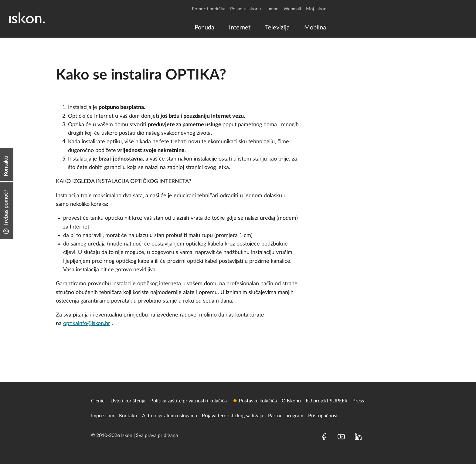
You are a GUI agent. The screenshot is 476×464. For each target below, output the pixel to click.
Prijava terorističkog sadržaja (233, 416)
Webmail (292, 9)
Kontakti (128, 416)
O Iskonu (291, 401)
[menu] (259, 28)
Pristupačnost (323, 416)
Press (358, 401)
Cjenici (98, 401)
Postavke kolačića (258, 401)
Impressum (103, 416)
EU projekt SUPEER (327, 401)
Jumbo (272, 9)
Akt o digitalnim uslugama (170, 416)
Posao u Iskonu (245, 9)
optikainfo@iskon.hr (87, 323)
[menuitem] (204, 28)
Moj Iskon (316, 9)
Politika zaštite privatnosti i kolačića (189, 401)
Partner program (286, 416)
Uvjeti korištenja (128, 401)
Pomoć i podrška (209, 9)
